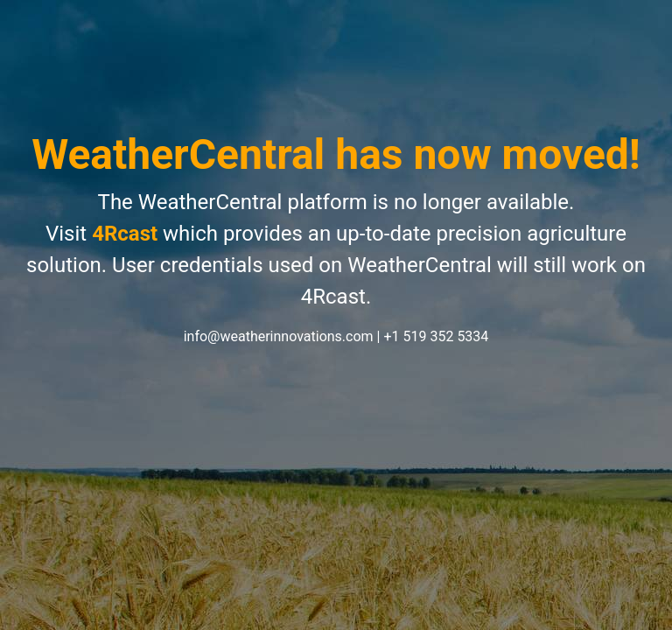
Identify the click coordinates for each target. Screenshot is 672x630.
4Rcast (125, 234)
